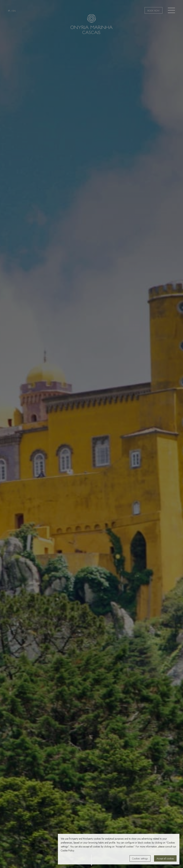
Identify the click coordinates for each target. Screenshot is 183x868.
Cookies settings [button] (140, 859)
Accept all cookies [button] (165, 859)
